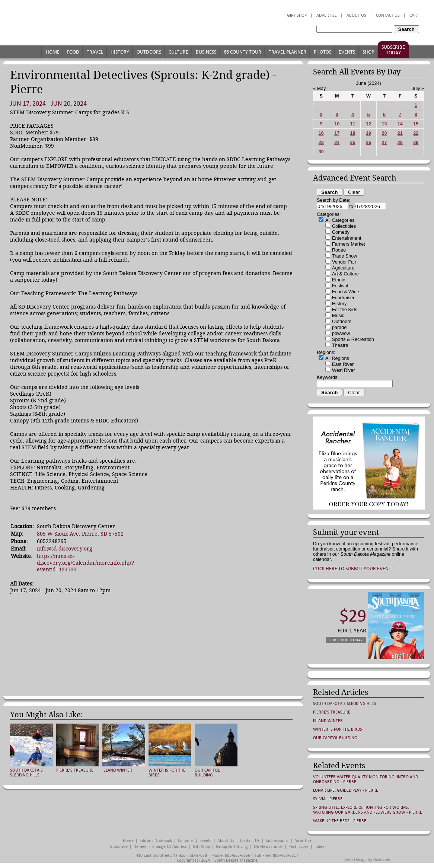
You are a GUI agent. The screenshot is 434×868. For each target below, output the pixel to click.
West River (343, 370)
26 (368, 143)
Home (53, 52)
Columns (186, 841)
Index (319, 847)
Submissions (277, 841)
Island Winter (117, 770)
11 (353, 124)
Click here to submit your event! (353, 569)
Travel (95, 52)
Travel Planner (288, 52)
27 (384, 143)
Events (347, 52)
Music (338, 316)
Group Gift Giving (232, 847)
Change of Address (170, 847)
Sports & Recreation (353, 339)
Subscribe (119, 847)
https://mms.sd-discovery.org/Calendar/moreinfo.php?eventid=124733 (85, 563)
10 (337, 124)
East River (343, 364)
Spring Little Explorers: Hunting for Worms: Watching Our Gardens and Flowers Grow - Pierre (368, 810)
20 (384, 133)
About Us (356, 15)
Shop (368, 52)
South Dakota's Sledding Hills (26, 773)
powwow (341, 334)
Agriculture (343, 268)
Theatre (340, 345)
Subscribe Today (393, 50)
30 (321, 152)
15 (416, 124)
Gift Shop (297, 15)
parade (339, 328)
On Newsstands (268, 847)
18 (353, 133)
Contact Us (388, 15)
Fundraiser (343, 298)
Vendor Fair (344, 262)
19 (368, 133)
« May (319, 89)
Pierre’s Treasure (75, 770)
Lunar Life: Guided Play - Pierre (346, 790)
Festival (340, 286)
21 (400, 133)
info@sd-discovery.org (65, 549)
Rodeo (339, 250)
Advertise (327, 15)
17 (337, 133)
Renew (140, 847)
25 (353, 143)
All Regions (337, 358)
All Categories (340, 220)
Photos (323, 52)
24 (337, 143)
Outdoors (149, 52)
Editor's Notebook (156, 841)
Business (206, 52)
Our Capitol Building (207, 773)
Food (73, 52)
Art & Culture (345, 274)
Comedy (341, 232)
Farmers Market (349, 244)
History (120, 52)
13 (384, 124)
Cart (414, 15)
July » (418, 89)
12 (368, 124)
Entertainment (347, 238)
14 (400, 124)
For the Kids (345, 310)
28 (400, 143)
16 (321, 133)
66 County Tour (242, 52)
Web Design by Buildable (367, 859)
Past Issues (299, 847)
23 (321, 143)
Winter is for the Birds (338, 729)
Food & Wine (346, 292)
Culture (178, 52)
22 (416, 133)
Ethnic (339, 280)
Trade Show (344, 256)
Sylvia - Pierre (328, 799)
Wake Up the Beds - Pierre (340, 821)
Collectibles (344, 226)
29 (416, 143)
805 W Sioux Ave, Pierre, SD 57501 (80, 534)
